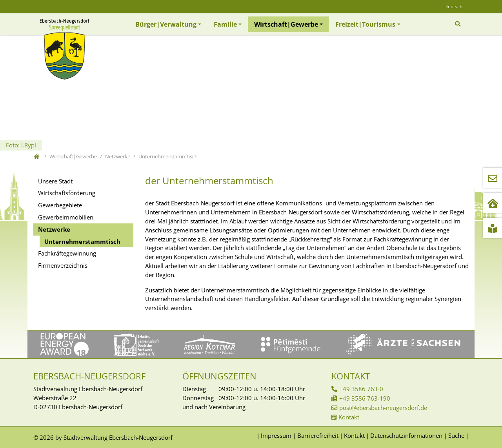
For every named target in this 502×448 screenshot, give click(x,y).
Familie (225, 24)
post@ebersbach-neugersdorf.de (383, 408)
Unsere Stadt (55, 181)
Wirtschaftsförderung (67, 193)
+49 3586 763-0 (361, 389)
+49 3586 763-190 (365, 398)
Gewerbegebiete (60, 205)
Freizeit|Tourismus (365, 24)
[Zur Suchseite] (459, 24)
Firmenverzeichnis (63, 265)
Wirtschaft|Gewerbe (286, 24)
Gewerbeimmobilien (66, 217)
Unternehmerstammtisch (82, 241)
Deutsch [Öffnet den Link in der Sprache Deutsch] (453, 6)
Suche (456, 435)
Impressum (276, 435)
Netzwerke (54, 229)
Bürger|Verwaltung (166, 24)
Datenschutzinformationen (406, 435)
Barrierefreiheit (318, 435)
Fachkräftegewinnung (67, 253)
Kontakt (349, 417)
